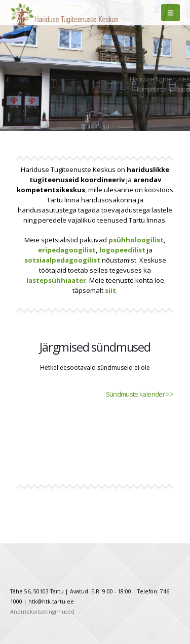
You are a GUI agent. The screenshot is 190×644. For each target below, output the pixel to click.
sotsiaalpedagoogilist (62, 260)
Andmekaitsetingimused (42, 612)
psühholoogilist (136, 240)
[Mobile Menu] (170, 13)
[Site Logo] (43, 13)
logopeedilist (122, 250)
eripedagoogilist (67, 250)
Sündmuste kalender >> (140, 394)
